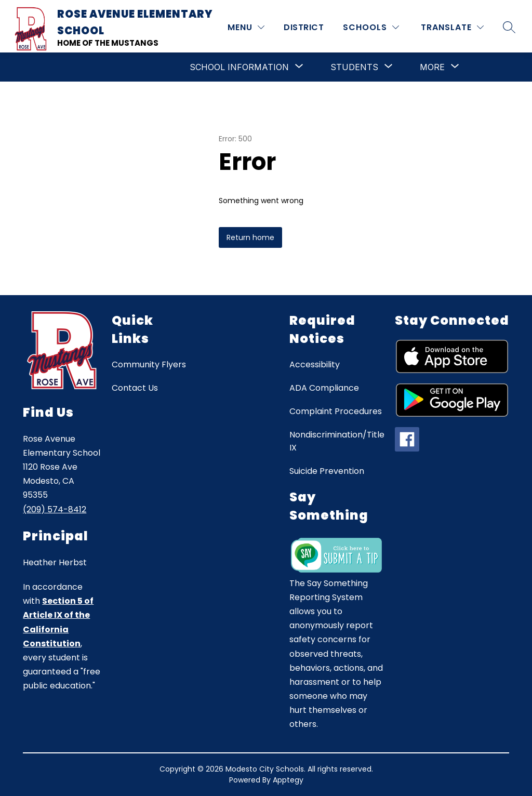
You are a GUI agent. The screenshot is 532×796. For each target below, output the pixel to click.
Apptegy (288, 780)
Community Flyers (149, 364)
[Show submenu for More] (432, 67)
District (304, 27)
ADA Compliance (324, 388)
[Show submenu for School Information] (239, 67)
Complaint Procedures (336, 411)
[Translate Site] (452, 27)
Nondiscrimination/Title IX (337, 441)
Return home (250, 237)
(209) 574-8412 (55, 509)
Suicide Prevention (327, 471)
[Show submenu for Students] (354, 67)
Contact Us (135, 388)
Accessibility (315, 364)
